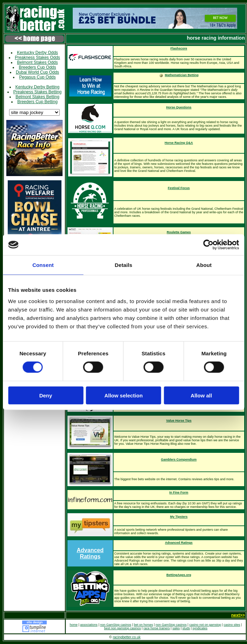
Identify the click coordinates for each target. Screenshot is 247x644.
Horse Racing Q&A (179, 143)
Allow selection (123, 395)
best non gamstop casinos (122, 628)
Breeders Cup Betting (37, 102)
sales (176, 628)
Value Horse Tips (179, 421)
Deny (46, 395)
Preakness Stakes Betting (37, 92)
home (74, 625)
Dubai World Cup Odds (37, 72)
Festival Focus (179, 188)
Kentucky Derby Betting (37, 87)
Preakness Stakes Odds (37, 58)
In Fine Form (179, 492)
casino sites (232, 625)
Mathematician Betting (182, 75)
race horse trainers (157, 628)
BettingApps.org (179, 575)
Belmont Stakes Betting (37, 97)
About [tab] (204, 265)
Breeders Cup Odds (37, 67)
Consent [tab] (43, 265)
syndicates (200, 628)
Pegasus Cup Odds (37, 77)
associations (89, 625)
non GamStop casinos (116, 625)
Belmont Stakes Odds (37, 62)
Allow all (201, 395)
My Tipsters (179, 517)
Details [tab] (124, 265)
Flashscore (179, 48)
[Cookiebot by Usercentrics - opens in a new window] (208, 245)
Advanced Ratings (90, 553)
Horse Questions (179, 107)
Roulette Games (179, 232)
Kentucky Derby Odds (37, 53)
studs (186, 628)
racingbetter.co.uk (127, 637)
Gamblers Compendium (179, 459)
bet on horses (144, 625)
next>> (238, 615)
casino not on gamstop (205, 625)
